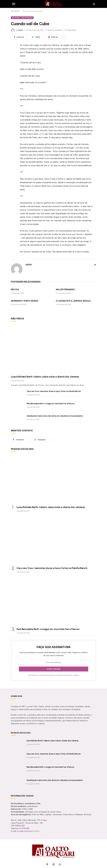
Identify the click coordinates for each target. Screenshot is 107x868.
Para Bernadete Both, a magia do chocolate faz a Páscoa (50, 404)
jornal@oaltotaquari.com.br (28, 831)
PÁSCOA (15, 289)
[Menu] (14, 4)
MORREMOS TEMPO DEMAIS (25, 301)
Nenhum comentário (54, 30)
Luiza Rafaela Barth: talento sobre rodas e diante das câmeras (45, 377)
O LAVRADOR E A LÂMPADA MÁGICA (73, 301)
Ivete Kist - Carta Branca (22, 18)
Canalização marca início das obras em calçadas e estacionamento (55, 416)
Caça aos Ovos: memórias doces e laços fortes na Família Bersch (54, 391)
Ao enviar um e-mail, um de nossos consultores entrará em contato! (54, 675)
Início (24, 11)
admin (21, 30)
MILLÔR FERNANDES (65, 289)
